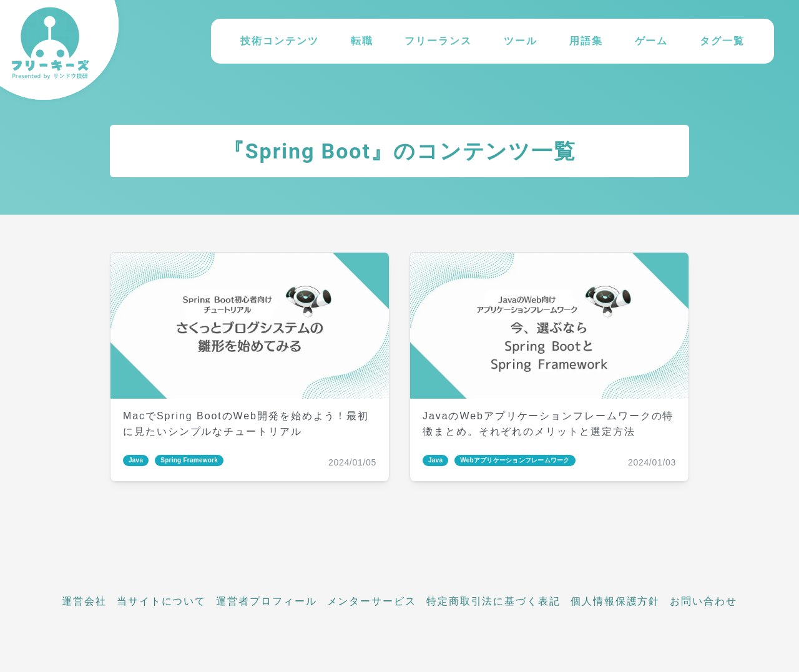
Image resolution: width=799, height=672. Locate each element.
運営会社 (84, 601)
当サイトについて (161, 601)
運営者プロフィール (266, 601)
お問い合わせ (703, 601)
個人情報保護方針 (615, 601)
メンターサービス (372, 601)
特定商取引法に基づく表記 (493, 601)
